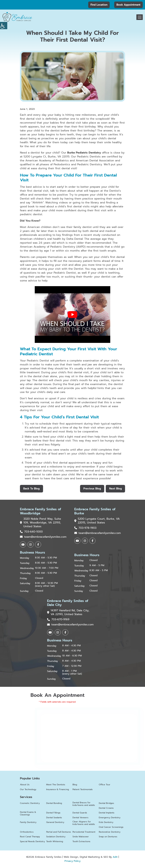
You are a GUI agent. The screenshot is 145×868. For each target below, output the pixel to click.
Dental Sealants (54, 818)
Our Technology (28, 790)
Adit (115, 858)
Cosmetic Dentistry (30, 804)
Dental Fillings (53, 813)
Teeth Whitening (55, 842)
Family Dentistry (28, 823)
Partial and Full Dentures (59, 833)
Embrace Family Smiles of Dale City (68, 603)
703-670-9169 (58, 620)
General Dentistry (55, 823)
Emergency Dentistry (110, 818)
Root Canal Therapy (30, 837)
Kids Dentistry (106, 823)
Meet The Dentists (56, 785)
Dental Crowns (106, 809)
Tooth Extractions (81, 842)
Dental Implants (107, 813)
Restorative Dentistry (110, 833)
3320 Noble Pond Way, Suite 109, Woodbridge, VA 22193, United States (41, 523)
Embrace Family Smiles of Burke (95, 511)
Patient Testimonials (83, 790)
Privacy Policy (72, 861)
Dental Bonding (54, 804)
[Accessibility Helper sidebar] (4, 26)
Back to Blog (32, 489)
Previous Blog (92, 489)
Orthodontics (27, 833)
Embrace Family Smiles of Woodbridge (40, 511)
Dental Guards (80, 813)
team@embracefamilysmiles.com (43, 537)
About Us (25, 785)
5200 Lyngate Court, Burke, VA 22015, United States (95, 521)
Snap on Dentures (108, 837)
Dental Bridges (106, 804)
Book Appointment (128, 5)
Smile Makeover (81, 837)
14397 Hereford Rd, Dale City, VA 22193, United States (68, 613)
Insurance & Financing (58, 790)
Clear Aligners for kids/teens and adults (84, 824)
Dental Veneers (80, 818)
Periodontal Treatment (84, 833)
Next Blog (115, 489)
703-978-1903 (85, 528)
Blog (75, 785)
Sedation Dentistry (56, 837)
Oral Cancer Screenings (111, 828)
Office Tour (105, 785)
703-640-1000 (31, 532)
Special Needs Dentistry (32, 842)
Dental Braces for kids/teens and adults (84, 805)
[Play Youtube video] (72, 315)
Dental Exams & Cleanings (28, 814)
